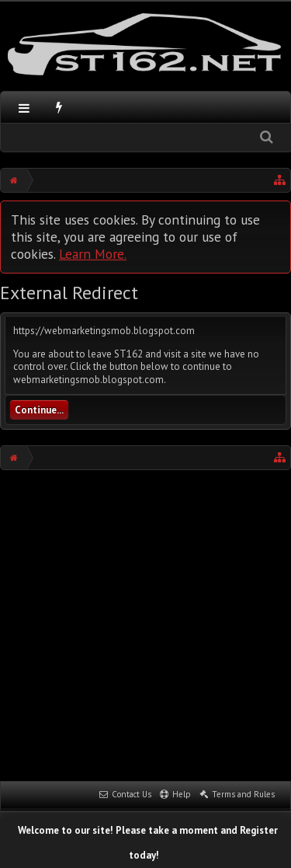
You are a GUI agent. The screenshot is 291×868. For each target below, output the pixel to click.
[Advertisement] (145, 624)
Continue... (39, 410)
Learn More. (93, 254)
